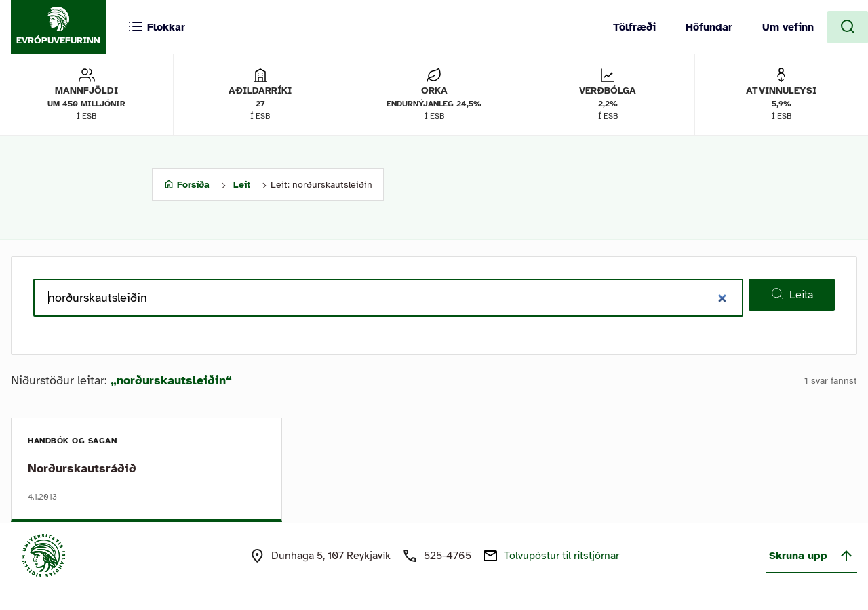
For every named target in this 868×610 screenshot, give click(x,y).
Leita (792, 294)
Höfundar (709, 27)
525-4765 (448, 556)
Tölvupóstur (561, 556)
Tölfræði (634, 27)
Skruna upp (812, 556)
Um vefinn (788, 27)
